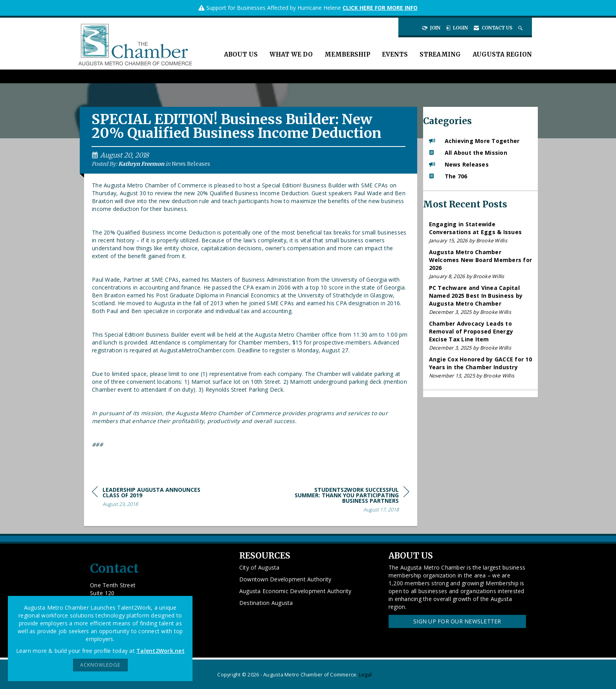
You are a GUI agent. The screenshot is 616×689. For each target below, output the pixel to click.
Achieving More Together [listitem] (474, 141)
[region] (350, 501)
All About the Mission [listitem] (468, 153)
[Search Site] (521, 28)
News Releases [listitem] (459, 164)
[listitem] (481, 232)
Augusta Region (502, 54)
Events (395, 54)
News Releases (191, 164)
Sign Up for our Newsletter (457, 621)
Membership (347, 54)
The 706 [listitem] (448, 176)
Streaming (440, 54)
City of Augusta (259, 567)
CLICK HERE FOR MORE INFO (380, 8)
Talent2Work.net (160, 651)
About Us (241, 54)
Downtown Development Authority (285, 579)
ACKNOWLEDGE (100, 665)
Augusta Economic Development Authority (295, 591)
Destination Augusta (266, 603)
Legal (365, 675)
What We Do (291, 54)
